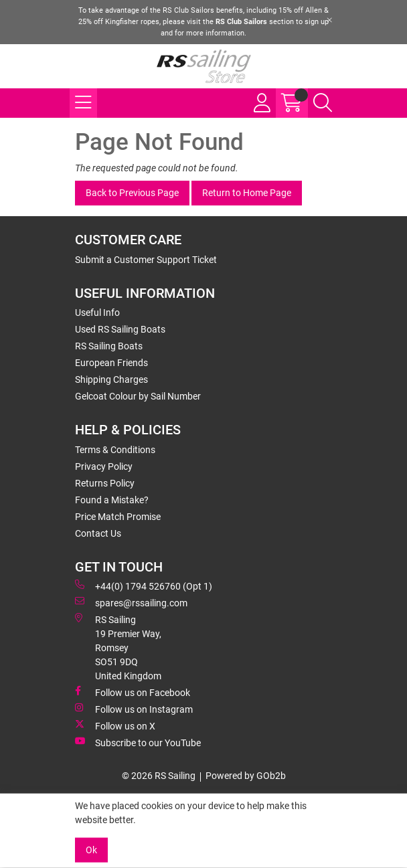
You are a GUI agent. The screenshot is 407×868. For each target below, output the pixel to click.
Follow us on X (115, 725)
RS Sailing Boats (109, 346)
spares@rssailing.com (131, 602)
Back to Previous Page (132, 193)
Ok (91, 850)
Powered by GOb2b (246, 776)
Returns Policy (105, 483)
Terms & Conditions (115, 450)
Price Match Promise (118, 517)
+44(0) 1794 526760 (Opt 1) (144, 586)
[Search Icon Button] (323, 103)
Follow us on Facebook (133, 692)
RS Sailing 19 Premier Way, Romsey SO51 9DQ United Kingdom (118, 647)
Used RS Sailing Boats (120, 329)
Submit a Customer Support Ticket (146, 260)
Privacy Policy (104, 466)
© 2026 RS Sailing (159, 776)
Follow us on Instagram (134, 709)
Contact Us (98, 533)
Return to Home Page (247, 193)
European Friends (111, 363)
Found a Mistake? (112, 500)
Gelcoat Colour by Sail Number (138, 396)
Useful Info (97, 313)
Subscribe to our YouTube (138, 742)
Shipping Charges (111, 379)
